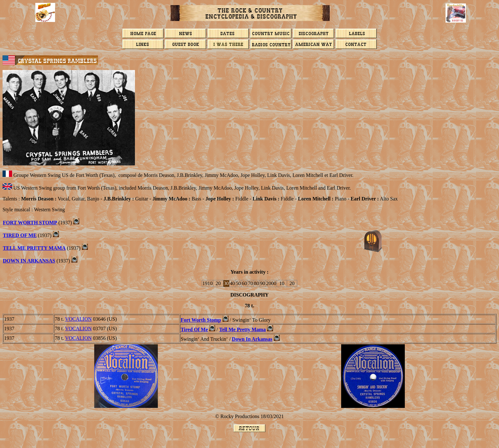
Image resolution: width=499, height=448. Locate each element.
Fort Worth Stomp (30, 223)
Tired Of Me (20, 235)
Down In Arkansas (29, 261)
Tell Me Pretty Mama (34, 248)
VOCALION (78, 319)
